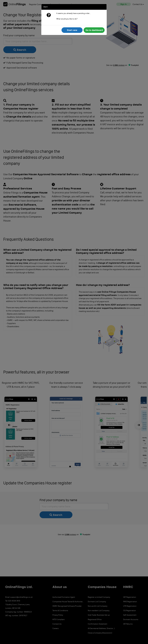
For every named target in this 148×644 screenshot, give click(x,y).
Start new (72, 30)
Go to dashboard (94, 30)
